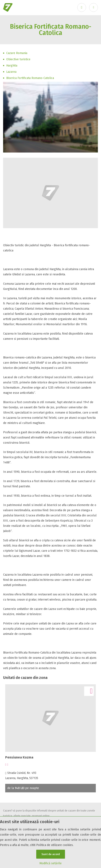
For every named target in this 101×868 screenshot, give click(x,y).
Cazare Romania (17, 53)
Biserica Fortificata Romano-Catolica (30, 78)
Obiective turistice (18, 59)
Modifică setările (50, 863)
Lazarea (11, 72)
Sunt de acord (51, 854)
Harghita (12, 66)
